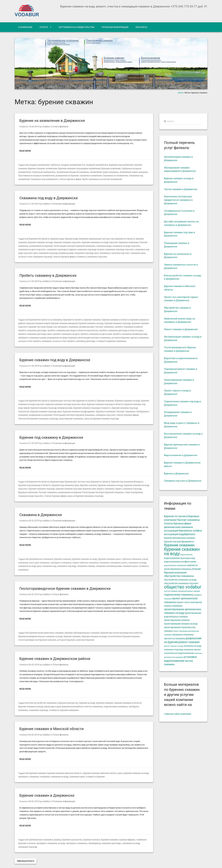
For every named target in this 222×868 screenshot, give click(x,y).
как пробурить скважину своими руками (61, 324)
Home (180, 93)
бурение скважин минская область (62, 762)
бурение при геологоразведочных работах (115, 623)
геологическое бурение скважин (109, 627)
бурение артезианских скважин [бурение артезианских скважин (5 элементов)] (180, 538)
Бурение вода (55, 238)
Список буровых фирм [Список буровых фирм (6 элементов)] (178, 523)
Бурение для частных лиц (97, 238)
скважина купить (111, 557)
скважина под (35, 560)
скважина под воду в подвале (32, 248)
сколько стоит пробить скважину (114, 335)
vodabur (44, 126)
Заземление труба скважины (88, 172)
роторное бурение (72, 335)
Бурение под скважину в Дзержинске (51, 433)
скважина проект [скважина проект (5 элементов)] (192, 649)
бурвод (55, 828)
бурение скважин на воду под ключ (122, 481)
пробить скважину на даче (30, 331)
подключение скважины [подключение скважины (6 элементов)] (179, 595)
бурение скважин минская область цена (98, 762)
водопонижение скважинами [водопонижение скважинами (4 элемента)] (175, 565)
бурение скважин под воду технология (112, 404)
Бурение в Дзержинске (176, 474)
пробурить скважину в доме (120, 331)
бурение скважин (138, 165)
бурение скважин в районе (136, 318)
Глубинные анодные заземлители (123, 168)
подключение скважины (102, 696)
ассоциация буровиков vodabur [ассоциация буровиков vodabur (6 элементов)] (183, 531)
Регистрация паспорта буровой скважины (61, 245)
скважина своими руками (90, 560)
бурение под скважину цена (51, 481)
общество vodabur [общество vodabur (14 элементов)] (183, 587)
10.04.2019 (33, 126)
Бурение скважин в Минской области (52, 718)
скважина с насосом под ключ (76, 251)
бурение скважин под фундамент (48, 408)
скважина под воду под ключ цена (117, 248)
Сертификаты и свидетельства (77, 27)
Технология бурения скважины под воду (117, 411)
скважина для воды (96, 832)
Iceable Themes (53, 863)
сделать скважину (90, 335)
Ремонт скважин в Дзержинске (181, 329)
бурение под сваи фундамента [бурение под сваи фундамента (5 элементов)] (179, 542)
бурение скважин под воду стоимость (76, 404)
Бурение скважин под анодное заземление (67, 168)
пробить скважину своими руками (90, 331)
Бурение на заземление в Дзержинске (52, 121)
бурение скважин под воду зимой (134, 401)
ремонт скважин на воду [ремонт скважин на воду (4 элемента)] (174, 646)
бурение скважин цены (104, 554)
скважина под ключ (67, 411)
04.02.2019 (33, 515)
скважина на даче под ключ (135, 245)
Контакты (141, 27)
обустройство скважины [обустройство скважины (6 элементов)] (179, 576)
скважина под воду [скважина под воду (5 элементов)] (174, 649)
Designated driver (22, 863)
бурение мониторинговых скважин (45, 623)
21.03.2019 (33, 203)
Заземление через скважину (115, 172)
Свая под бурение (99, 487)
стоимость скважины (128, 560)
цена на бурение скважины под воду (41, 491)
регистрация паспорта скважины (48, 335)
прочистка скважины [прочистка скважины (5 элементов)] (175, 638)
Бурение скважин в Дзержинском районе (55, 649)
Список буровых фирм (41, 178)
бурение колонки (87, 828)
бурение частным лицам (30, 324)
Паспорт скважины (132, 241)
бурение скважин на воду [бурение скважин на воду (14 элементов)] (182, 551)
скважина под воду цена (49, 251)
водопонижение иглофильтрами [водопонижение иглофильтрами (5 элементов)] (180, 562)
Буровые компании (97, 168)
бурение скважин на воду (30, 241)
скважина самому (69, 560)
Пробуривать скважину (112, 408)
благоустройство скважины (42, 693)
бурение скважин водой (29, 321)
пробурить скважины (64, 832)
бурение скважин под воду (104, 321)
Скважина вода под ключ (120, 487)
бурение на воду (82, 693)
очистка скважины (80, 696)
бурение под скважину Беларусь (121, 477)
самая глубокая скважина (80, 557)
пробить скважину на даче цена (58, 331)
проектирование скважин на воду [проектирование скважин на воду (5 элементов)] (181, 624)
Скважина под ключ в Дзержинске (183, 481)
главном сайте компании (178, 714)
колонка (22, 832)
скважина (98, 557)
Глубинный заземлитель (30, 172)
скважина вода (88, 245)
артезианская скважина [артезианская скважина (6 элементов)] (178, 527)
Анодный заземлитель (94, 165)
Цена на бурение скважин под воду (45, 414)
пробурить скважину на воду (40, 832)
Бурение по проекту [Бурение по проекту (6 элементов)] (176, 516)
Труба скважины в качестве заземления (71, 178)
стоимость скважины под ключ (47, 255)
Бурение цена (68, 484)
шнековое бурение (61, 630)
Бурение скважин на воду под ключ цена (63, 401)
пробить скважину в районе (112, 324)
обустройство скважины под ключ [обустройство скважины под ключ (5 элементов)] (181, 583)
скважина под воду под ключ (86, 248)
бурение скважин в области (110, 318)
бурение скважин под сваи (48, 484)
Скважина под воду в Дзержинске (49, 197)
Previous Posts (26, 846)
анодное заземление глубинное (44, 165)
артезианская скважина (40, 554)
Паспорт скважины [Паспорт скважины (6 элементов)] (188, 520)
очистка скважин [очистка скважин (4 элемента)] (171, 591)
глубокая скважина (125, 554)
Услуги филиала (57, 126)
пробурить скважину (58, 557)
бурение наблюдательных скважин (79, 623)
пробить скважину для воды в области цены (92, 328)
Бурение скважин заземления (32, 168)
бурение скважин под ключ (55, 241)
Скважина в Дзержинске (41, 510)
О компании (25, 27)
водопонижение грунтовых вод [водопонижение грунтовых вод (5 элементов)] (179, 558)
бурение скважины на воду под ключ (86, 241)
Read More (25, 151)
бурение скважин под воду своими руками (38, 404)
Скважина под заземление (123, 175)
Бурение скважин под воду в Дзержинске (55, 357)
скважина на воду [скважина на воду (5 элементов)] (192, 646)
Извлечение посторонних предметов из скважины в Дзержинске (178, 200)
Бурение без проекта (39, 238)
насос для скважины (38, 557)
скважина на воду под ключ (109, 245)
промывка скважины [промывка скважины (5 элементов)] (183, 635)
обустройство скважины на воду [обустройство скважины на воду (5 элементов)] (180, 580)
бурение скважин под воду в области (100, 401)
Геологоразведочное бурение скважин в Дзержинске (65, 579)
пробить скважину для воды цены (130, 328)
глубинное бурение (137, 828)
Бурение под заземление (118, 165)
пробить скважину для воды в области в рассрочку (47, 328)
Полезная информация (115, 27)
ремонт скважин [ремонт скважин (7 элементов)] (189, 642)
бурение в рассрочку (65, 693)
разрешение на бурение (51, 175)
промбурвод (80, 832)
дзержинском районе (61, 696)
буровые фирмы (120, 828)
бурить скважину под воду (104, 484)
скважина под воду (51, 560)
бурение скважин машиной (54, 321)
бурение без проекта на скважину (45, 318)
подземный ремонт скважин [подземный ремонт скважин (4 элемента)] (189, 591)
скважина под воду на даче (59, 248)
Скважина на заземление (97, 175)
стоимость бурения (89, 766)
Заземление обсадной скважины (58, 172)
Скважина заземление (74, 175)
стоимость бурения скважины (59, 338)
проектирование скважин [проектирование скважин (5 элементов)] (177, 620)
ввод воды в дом (42, 696)
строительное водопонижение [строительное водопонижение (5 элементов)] (179, 653)
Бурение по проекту (119, 238)
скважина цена (98, 251)
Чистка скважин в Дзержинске (181, 189)
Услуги (44, 27)
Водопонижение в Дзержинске (181, 455)
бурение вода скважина (73, 238)
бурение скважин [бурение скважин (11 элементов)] (179, 545)
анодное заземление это (71, 165)
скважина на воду (128, 557)
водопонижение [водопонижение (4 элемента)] (186, 555)
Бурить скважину (83, 484)
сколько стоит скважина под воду (122, 251)
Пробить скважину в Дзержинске (48, 274)
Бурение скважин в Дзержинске (47, 784)
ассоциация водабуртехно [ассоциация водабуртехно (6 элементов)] (180, 534)
